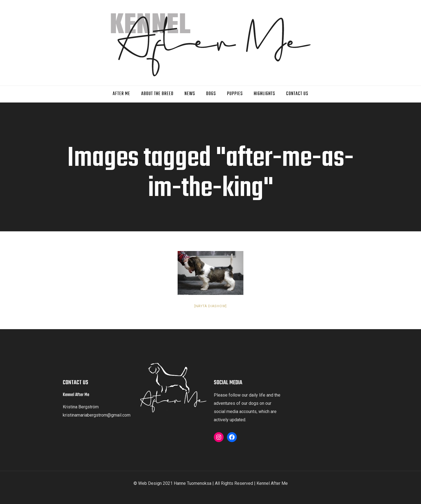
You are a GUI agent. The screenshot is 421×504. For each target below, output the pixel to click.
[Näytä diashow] (210, 306)
